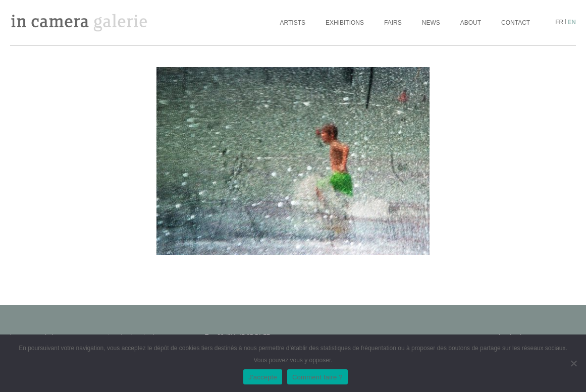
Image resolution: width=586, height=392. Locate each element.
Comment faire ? (317, 377)
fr (559, 22)
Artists (293, 23)
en (572, 22)
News (431, 23)
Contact (516, 23)
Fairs (393, 23)
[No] (573, 363)
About (471, 23)
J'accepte (263, 377)
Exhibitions (345, 23)
